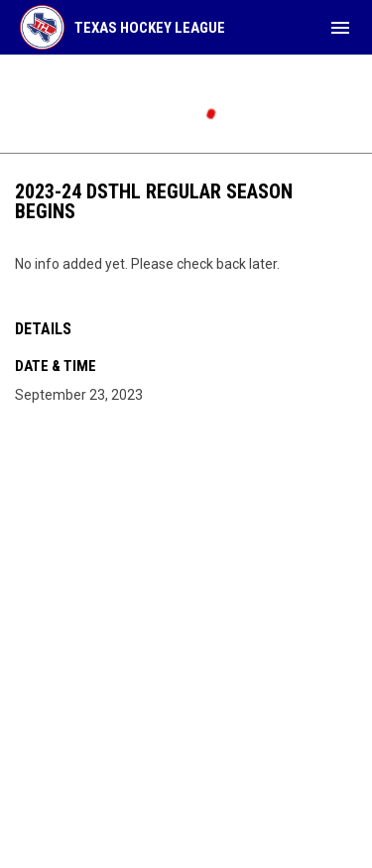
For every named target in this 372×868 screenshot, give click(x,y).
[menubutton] (340, 28)
